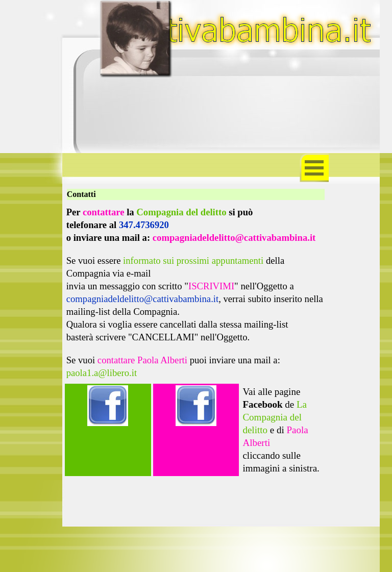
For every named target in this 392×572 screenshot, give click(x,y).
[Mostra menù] (314, 168)
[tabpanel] (196, 292)
